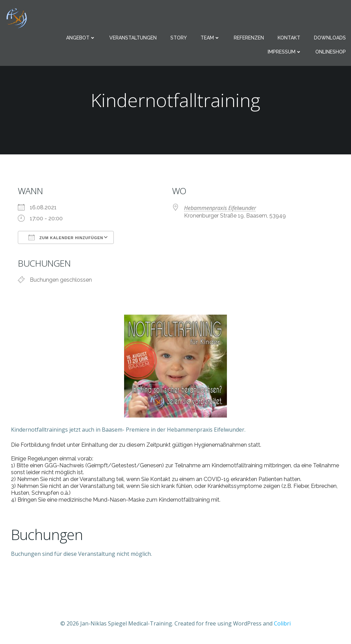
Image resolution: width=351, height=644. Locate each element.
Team (210, 38)
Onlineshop (331, 52)
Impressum (285, 52)
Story (179, 38)
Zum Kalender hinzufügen (66, 237)
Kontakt (289, 38)
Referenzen (249, 38)
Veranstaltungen (133, 38)
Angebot (81, 38)
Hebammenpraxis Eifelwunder (220, 208)
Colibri (282, 623)
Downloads (330, 38)
